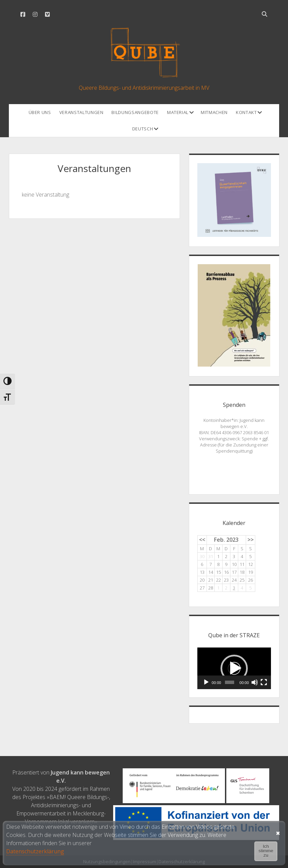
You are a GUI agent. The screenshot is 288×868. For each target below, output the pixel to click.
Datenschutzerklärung (35, 851)
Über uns (40, 112)
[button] (234, 668)
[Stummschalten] (255, 682)
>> (251, 540)
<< (202, 540)
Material (178, 112)
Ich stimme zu (266, 851)
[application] (234, 668)
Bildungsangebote (135, 112)
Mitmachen (214, 112)
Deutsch (143, 129)
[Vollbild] (264, 682)
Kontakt (246, 112)
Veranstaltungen (81, 112)
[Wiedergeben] (206, 682)
